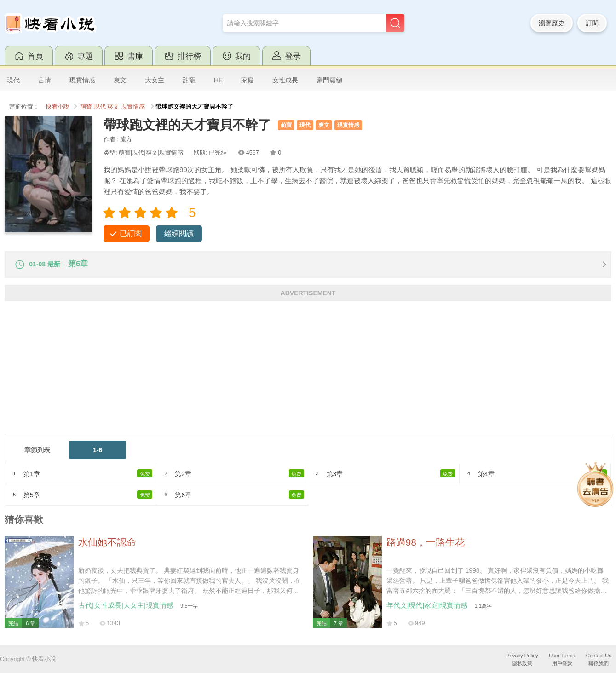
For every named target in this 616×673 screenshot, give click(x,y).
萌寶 (86, 107)
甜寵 (189, 80)
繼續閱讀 (179, 233)
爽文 (120, 80)
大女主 (155, 80)
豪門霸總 (329, 80)
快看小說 (58, 107)
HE (218, 80)
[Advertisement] (281, 376)
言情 (45, 80)
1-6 (98, 454)
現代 (13, 80)
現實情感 (82, 80)
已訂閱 (131, 233)
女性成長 (285, 80)
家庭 (248, 80)
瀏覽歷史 (552, 23)
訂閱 (592, 23)
